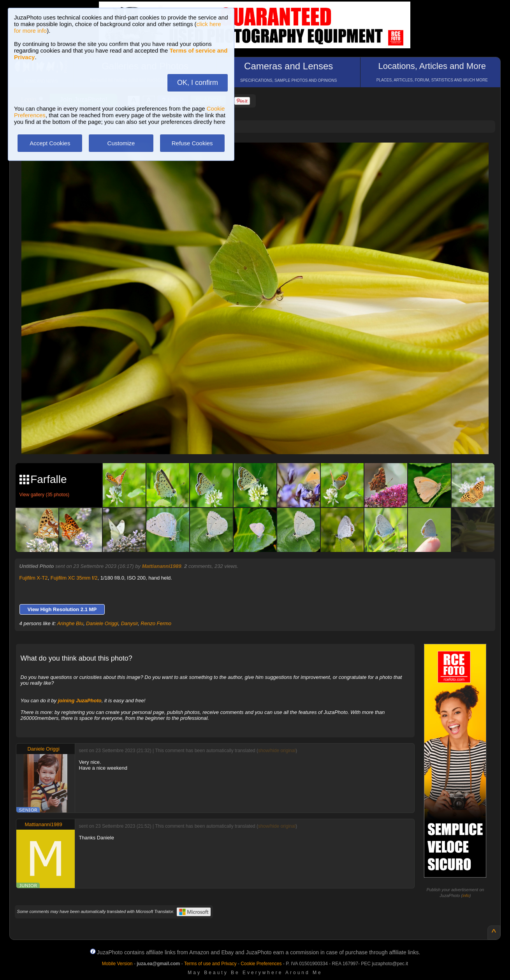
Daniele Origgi (102, 623)
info (466, 895)
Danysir (129, 623)
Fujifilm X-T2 (34, 578)
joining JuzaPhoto (80, 701)
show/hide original (277, 751)
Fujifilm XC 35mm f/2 (74, 578)
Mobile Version (117, 964)
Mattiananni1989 (162, 566)
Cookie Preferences (261, 964)
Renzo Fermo (156, 623)
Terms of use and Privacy (210, 964)
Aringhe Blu (70, 623)
